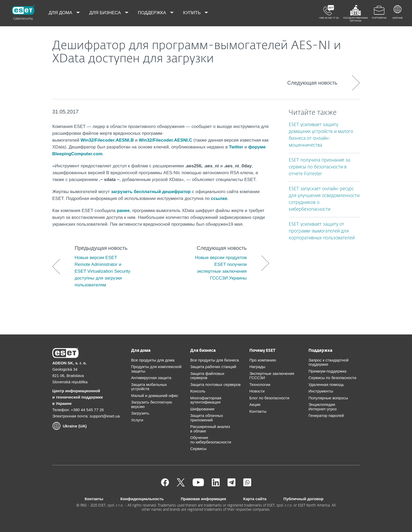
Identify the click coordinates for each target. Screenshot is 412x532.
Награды (257, 367)
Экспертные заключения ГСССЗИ (272, 376)
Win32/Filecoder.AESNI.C (165, 140)
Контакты (258, 411)
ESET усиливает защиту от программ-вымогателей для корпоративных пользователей (322, 231)
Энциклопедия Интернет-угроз (323, 407)
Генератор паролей (326, 415)
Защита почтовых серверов (215, 384)
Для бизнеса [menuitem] (106, 13)
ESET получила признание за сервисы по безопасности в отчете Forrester (319, 167)
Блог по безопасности (269, 398)
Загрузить (140, 413)
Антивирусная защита (151, 378)
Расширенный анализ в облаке (210, 429)
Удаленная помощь (326, 384)
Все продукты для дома (153, 360)
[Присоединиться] (247, 485)
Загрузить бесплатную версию (152, 404)
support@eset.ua (105, 416)
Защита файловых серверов (207, 376)
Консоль (198, 391)
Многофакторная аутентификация (206, 400)
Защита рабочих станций (213, 367)
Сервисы (198, 449)
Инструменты (321, 391)
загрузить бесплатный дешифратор (151, 192)
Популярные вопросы (328, 398)
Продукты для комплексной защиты (156, 369)
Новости (257, 391)
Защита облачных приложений (207, 418)
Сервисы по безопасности (332, 378)
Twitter (236, 147)
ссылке (219, 198)
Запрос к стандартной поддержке (328, 362)
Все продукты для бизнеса (215, 360)
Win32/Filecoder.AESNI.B (107, 140)
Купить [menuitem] (193, 13)
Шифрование (202, 409)
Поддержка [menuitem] (153, 13)
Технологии (260, 384)
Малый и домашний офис (155, 396)
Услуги (137, 420)
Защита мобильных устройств (149, 387)
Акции (255, 404)
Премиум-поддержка (327, 371)
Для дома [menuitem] (61, 13)
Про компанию (263, 360)
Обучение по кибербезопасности (211, 440)
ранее (123, 211)
